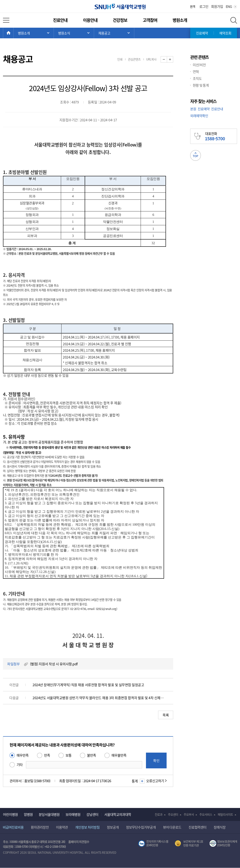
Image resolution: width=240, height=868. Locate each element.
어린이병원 (10, 814)
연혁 (196, 72)
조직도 (197, 78)
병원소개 (180, 20)
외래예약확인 (199, 116)
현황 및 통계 (201, 85)
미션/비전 (199, 65)
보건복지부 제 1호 (189, 844)
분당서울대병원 (49, 814)
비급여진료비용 (13, 827)
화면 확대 (173, 60)
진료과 (159, 814)
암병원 (28, 814)
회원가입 (217, 6)
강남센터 (92, 814)
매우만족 (23, 755)
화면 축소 (167, 60)
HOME (14, 33)
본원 (193, 109)
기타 (20, 765)
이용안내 (90, 20)
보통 (69, 755)
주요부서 (189, 814)
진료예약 (202, 33)
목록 (166, 715)
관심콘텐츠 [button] (134, 59)
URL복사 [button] (151, 59)
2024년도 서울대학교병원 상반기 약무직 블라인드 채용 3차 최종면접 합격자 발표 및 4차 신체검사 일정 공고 (99, 698)
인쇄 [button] (120, 59)
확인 (156, 760)
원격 (193, 6)
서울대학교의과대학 (118, 814)
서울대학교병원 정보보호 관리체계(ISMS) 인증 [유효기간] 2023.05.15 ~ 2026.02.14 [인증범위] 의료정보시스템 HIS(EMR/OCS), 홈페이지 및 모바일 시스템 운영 (223, 844)
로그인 (204, 6)
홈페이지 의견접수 (79, 842)
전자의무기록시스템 (153, 844)
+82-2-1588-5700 (55, 846)
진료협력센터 (197, 827)
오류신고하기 (155, 781)
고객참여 (150, 20)
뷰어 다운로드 (172, 827)
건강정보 (120, 20)
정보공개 (113, 827)
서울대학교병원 (120, 6)
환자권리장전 (40, 827)
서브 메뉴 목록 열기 (74, 33)
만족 (47, 755)
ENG (229, 6)
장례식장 (220, 827)
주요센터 (173, 814)
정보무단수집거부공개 (141, 827)
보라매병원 (73, 814)
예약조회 (225, 33)
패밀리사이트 (225, 814)
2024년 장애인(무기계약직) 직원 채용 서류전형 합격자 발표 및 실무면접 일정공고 (88, 685)
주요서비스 (206, 814)
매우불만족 (119, 755)
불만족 (91, 755)
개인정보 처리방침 (87, 827)
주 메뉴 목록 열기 (34, 33)
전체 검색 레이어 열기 (234, 20)
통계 (138, 781)
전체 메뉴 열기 (6, 20)
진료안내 (60, 20)
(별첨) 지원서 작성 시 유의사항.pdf (54, 664)
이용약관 (62, 827)
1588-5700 (21, 846)
